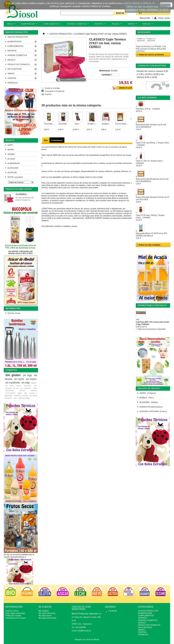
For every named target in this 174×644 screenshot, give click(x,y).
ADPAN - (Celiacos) (148, 393)
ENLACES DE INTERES (149, 389)
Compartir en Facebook (55, 91)
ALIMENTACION (27, 25)
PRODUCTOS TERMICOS (19, 64)
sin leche (19, 379)
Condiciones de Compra (15, 618)
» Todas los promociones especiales (151, 329)
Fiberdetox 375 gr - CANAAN (148, 110)
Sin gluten (13, 375)
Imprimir (48, 94)
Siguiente (131, 118)
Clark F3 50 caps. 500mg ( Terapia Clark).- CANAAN (150, 218)
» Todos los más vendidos (149, 245)
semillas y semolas (21, 396)
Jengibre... (92, 124)
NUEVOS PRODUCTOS (18, 37)
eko (25, 393)
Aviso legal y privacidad (15, 613)
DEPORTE (99, 25)
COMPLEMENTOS (50, 25)
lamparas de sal (12, 388)
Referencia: (105, 71)
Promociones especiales (152, 305)
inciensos (27, 386)
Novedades (144, 32)
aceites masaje (24, 398)
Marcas (10, 140)
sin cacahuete (13, 383)
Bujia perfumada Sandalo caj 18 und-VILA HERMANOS (151, 127)
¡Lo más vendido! (147, 98)
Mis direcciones (45, 616)
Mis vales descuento (47, 613)
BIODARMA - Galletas (149, 402)
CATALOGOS (10, 393)
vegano (34, 383)
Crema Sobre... (122, 124)
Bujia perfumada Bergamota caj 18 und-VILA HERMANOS (152, 181)
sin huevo (31, 379)
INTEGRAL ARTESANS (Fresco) (153, 411)
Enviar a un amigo (52, 88)
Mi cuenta (45, 607)
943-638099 (165, 84)
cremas (22, 390)
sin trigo (27, 375)
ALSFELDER (13, 168)
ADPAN (11, 150)
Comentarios (57, 140)
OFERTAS (12, 78)
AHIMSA (11, 154)
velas (15, 398)
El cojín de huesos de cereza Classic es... (25, 199)
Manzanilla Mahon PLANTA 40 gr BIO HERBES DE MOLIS (151, 236)
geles (20, 393)
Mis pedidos (44, 611)
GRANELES (13, 83)
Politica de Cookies (13, 616)
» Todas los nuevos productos (151, 55)
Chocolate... (49, 124)
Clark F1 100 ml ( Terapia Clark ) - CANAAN (150, 163)
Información (13, 309)
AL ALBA (11, 159)
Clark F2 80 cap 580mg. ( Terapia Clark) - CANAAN (152, 145)
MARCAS (146, 25)
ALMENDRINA (14, 163)
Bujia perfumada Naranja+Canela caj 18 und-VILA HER (152, 199)
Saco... (77, 124)
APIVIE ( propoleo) (15, 177)
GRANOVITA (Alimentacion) (151, 407)
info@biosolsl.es (84, 631)
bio (35, 386)
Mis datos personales (47, 618)
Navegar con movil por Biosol (87, 639)
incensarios (10, 390)
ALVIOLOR (12, 172)
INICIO (10, 25)
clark (35, 388)
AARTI (10, 145)
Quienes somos (14, 313)
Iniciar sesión (164, 18)
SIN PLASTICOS (15, 69)
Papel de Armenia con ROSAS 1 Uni (151, 46)
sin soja (25, 383)
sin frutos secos (13, 386)
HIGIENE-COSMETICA (76, 25)
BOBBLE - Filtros (147, 398)
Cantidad (106, 75)
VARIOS (130, 25)
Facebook (113, 611)
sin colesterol (26, 388)
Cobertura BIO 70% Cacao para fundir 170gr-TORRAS (153, 323)
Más (46, 140)
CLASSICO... (22, 194)
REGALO (115, 25)
